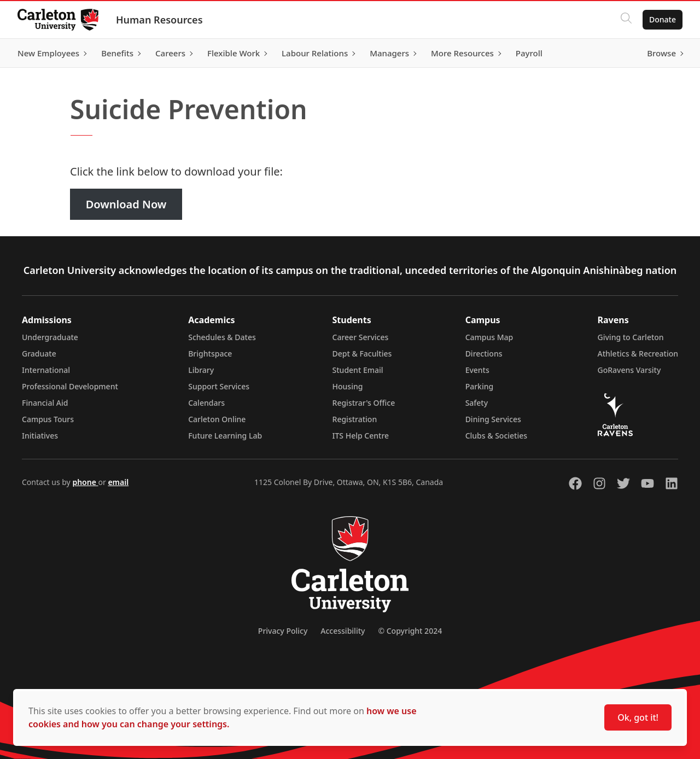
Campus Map (489, 337)
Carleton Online (217, 419)
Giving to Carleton (631, 337)
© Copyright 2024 (410, 631)
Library (201, 370)
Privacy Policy (283, 631)
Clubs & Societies (496, 436)
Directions (484, 354)
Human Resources (159, 20)
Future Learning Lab (225, 436)
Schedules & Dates (222, 337)
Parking (480, 386)
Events (477, 370)
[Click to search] (626, 20)
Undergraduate (50, 337)
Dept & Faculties (362, 354)
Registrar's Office (364, 403)
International (46, 370)
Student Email (358, 370)
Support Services (219, 386)
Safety (477, 403)
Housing (348, 386)
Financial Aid (45, 403)
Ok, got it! (638, 717)
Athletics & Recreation (638, 354)
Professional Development (70, 386)
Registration (355, 419)
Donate (663, 19)
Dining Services (493, 419)
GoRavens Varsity (629, 370)
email (118, 482)
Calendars (206, 403)
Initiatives (40, 436)
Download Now (126, 204)
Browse (661, 53)
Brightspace (210, 354)
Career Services (361, 337)
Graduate (39, 354)
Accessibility (343, 631)
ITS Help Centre (361, 436)
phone (85, 482)
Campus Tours (48, 419)
